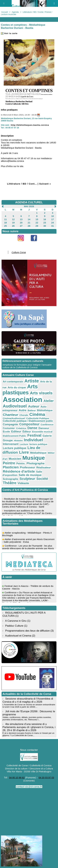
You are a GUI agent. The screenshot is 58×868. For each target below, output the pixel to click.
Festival (34, 435)
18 (5, 223)
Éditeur (27, 432)
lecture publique (38, 444)
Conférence (47, 424)
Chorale (24, 415)
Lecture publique (15, 448)
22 (37, 223)
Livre (24, 452)
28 (29, 226)
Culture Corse (19, 252)
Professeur (27, 467)
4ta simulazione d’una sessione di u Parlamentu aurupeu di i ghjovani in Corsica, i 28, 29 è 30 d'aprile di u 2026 (29, 727)
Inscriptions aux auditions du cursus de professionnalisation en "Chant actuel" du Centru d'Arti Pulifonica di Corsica (27, 514)
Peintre (9, 463)
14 (29, 219)
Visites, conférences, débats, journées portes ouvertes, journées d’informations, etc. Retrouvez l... (27, 718)
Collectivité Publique (38, 418)
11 (5, 219)
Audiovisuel (15, 406)
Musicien (15, 459)
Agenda (15, 12)
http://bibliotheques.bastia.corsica (30, 125)
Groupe (8, 440)
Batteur (32, 410)
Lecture (24, 444)
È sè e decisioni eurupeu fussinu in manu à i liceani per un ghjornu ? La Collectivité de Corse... (28, 734)
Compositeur (29, 424)
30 (45, 226)
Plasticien (11, 467)
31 (53, 226)
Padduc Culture (14, 626)
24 (53, 223)
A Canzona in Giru (16, 621)
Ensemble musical (42, 432)
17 (53, 219)
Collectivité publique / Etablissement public (28, 421)
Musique (34, 458)
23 (45, 223)
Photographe (36, 463)
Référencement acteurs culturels (23, 361)
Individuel (33, 440)
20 (21, 223)
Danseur (44, 428)
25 (5, 226)
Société (42, 479)
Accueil (4, 12)
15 (37, 219)
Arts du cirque (17, 387)
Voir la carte (9, 33)
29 (37, 226)
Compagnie (10, 424)
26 (13, 226)
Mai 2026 (29, 206)
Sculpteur (27, 479)
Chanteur (11, 415)
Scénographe (11, 479)
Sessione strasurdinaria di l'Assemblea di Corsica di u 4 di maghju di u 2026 (28, 700)
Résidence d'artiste (19, 471)
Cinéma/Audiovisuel (14, 418)
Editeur (16, 431)
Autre (23, 410)
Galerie (47, 436)
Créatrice (21, 428)
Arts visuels (41, 393)
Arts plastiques (20, 389)
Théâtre (10, 483)
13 (21, 219)
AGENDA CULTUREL (29, 202)
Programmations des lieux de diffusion (28, 631)
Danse (32, 428)
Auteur (34, 406)
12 (13, 219)
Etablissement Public (14, 436)
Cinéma (37, 414)
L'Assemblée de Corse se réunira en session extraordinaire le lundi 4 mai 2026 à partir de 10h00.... (29, 706)
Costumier (9, 428)
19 (13, 223)
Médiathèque (38, 453)
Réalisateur (44, 467)
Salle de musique (30, 475)
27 (21, 226)
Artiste (32, 381)
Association (23, 400)
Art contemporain (13, 382)
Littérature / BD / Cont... (22, 184)
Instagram (23, 243)
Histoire (18, 440)
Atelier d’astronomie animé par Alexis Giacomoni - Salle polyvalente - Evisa (28, 541)
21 (29, 223)
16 (45, 219)
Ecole (6, 432)
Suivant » (45, 184)
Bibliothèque (45, 410)
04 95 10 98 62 (17, 777)
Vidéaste (23, 483)
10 (53, 216)
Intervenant (11, 444)
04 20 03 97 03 (46, 777)
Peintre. (21, 463)
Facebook (36, 243)
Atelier (49, 401)
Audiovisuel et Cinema (19, 636)
